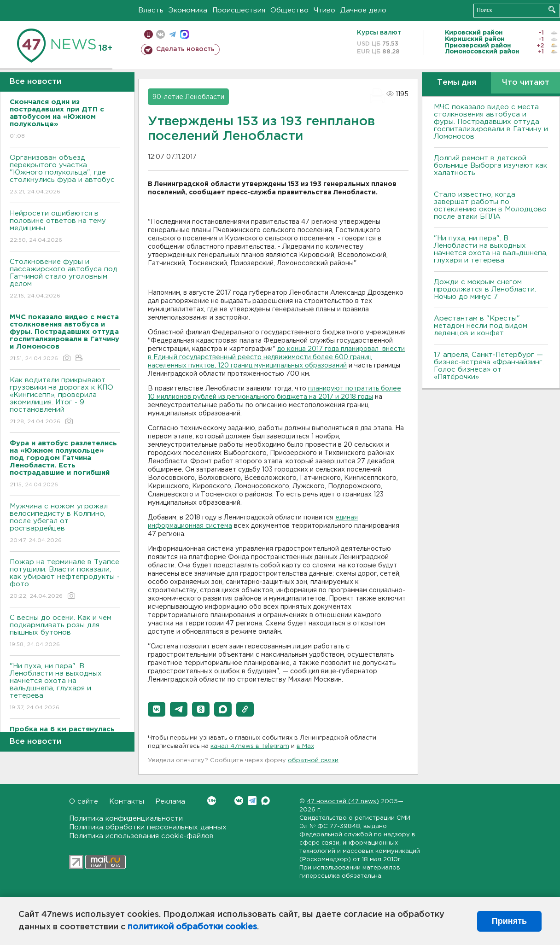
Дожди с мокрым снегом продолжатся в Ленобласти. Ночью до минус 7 (485, 289)
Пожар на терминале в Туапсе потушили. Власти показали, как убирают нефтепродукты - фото (65, 580)
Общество (289, 10)
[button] (157, 709)
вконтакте (160, 34)
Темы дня (457, 83)
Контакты (127, 802)
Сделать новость (185, 49)
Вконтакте (212, 801)
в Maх (305, 746)
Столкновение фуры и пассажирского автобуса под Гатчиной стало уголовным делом (65, 279)
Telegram (252, 801)
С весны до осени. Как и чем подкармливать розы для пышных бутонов (65, 632)
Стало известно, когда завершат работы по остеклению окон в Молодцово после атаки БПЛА (490, 206)
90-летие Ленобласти (188, 97)
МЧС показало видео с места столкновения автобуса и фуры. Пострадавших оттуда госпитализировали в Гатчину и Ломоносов (491, 122)
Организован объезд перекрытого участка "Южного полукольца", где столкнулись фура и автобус (65, 175)
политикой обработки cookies (192, 927)
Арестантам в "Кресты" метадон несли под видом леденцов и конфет (481, 326)
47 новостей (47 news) (343, 802)
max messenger (184, 34)
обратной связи (313, 761)
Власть (151, 10)
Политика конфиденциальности (126, 819)
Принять (509, 921)
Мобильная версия (149, 34)
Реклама (170, 802)
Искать (552, 9)
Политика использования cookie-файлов (141, 836)
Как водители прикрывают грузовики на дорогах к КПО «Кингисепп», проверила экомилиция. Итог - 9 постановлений (65, 401)
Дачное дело (363, 10)
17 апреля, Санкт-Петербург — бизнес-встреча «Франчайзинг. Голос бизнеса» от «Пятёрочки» (489, 366)
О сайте (84, 802)
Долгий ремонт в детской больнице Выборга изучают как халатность (490, 166)
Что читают (526, 83)
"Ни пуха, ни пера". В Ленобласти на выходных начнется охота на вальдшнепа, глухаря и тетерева (65, 687)
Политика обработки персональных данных (148, 827)
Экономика (188, 10)
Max (265, 801)
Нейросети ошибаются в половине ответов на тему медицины (65, 227)
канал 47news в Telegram (250, 746)
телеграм (172, 34)
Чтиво (324, 10)
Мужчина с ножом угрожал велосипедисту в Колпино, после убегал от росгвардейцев (65, 524)
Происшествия (239, 10)
